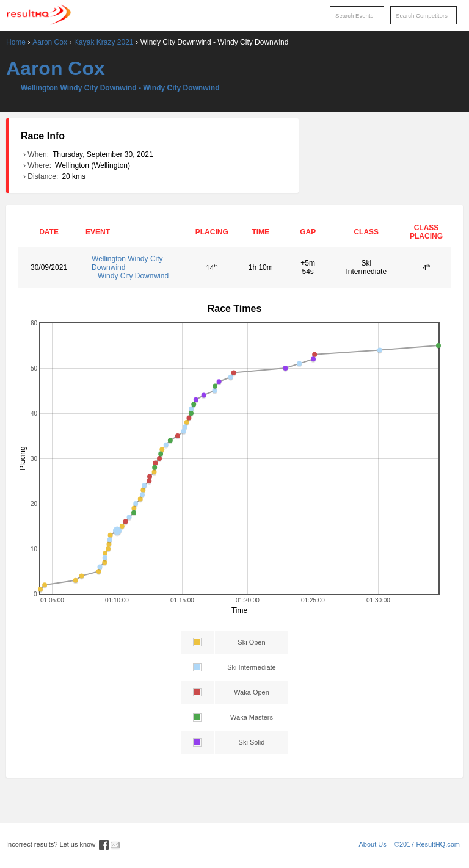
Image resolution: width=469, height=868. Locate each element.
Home (16, 42)
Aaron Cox (50, 42)
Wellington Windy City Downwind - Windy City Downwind (120, 88)
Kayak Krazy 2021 (104, 42)
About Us (373, 844)
